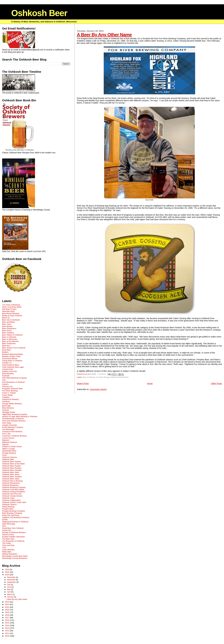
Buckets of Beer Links (11, 356)
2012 (7, 631)
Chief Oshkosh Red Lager (13, 367)
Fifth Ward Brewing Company (14, 378)
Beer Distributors (9, 328)
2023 (7, 602)
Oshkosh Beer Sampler (12, 470)
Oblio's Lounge (8, 449)
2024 (7, 575)
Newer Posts (83, 383)
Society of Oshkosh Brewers (14, 532)
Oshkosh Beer (39, 13)
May (9, 589)
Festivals (6, 376)
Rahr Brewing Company (12, 513)
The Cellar (6, 543)
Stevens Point (8, 535)
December (11, 577)
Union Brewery (8, 550)
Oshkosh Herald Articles (120, 377)
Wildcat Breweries (10, 554)
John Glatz (7, 423)
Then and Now (8, 545)
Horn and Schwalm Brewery (14, 421)
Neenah (5, 444)
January (10, 597)
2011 (7, 633)
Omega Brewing (9, 453)
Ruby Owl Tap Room (11, 515)
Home (150, 383)
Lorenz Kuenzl (8, 438)
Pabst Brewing (8, 507)
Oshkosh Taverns (9, 505)
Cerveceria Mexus (10, 359)
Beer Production (9, 343)
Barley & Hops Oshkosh (12, 316)
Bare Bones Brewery (11, 313)
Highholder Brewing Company (15, 414)
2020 (7, 610)
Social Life (6, 530)
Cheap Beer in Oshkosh (12, 361)
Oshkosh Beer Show (11, 474)
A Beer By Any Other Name (104, 35)
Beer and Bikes (9, 322)
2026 (7, 569)
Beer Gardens (8, 333)
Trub (4, 547)
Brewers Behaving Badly (12, 354)
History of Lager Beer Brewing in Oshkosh (20, 416)
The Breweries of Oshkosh (13, 541)
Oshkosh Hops (8, 498)
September (12, 582)
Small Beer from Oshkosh (13, 528)
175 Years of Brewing (11, 305)
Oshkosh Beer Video (11, 479)
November (11, 580)
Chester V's (7, 363)
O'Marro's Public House (12, 447)
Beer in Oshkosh (89, 377)
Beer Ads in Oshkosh (11, 320)
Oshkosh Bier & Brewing (12, 481)
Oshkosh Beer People (11, 466)
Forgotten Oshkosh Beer (12, 389)
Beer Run (6, 346)
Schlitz (5, 520)
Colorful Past (8, 369)
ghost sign (6, 406)
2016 (7, 620)
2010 (7, 636)
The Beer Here (8, 539)
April (9, 592)
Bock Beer (6, 350)
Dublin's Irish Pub (9, 371)
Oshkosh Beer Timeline (12, 477)
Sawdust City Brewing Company (16, 517)
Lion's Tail (6, 434)
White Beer (7, 552)
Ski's (4, 526)
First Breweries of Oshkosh (13, 382)
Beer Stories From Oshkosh (14, 348)
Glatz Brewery (8, 408)
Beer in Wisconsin (10, 339)
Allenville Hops (8, 311)
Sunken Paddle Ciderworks (14, 537)
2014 (7, 625)
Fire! (4, 380)
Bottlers (5, 352)
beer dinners (7, 326)
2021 (7, 607)
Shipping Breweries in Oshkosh (15, 522)
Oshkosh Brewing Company (14, 487)
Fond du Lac (7, 386)
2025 (7, 572)
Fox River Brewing (103, 377)
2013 (7, 628)
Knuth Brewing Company (13, 427)
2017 (7, 618)
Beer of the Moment (10, 341)
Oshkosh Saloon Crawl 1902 (14, 502)
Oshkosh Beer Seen (11, 472)
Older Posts (216, 383)
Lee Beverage (8, 429)
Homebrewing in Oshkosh (13, 419)
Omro (4, 455)
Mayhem (6, 440)
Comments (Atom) (98, 389)
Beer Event (7, 331)
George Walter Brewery (12, 404)
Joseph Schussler (10, 425)
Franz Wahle (7, 395)
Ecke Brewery (8, 374)
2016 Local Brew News (12, 307)
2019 (7, 612)
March (10, 594)
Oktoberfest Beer (9, 451)
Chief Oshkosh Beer (11, 365)
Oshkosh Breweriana (11, 483)
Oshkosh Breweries (10, 485)
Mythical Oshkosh (10, 442)
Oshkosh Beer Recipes (12, 468)
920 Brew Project (9, 309)
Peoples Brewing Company (14, 511)
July (9, 585)
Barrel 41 (6, 318)
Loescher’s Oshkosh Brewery (14, 436)
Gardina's (6, 401)
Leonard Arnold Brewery (12, 432)
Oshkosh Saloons (10, 457)
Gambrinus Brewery (10, 399)
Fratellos (6, 397)
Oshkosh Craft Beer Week (13, 489)
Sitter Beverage (9, 524)
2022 (7, 604)
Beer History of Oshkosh (12, 335)
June (9, 587)
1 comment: (102, 374)
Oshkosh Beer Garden (12, 462)
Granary (6, 410)
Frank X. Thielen (9, 393)
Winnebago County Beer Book (15, 556)
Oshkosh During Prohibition (14, 492)
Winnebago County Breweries (15, 558)
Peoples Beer (8, 509)
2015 (7, 623)
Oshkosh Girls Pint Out (12, 494)
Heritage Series (9, 412)
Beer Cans (7, 324)
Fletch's (5, 384)
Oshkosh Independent (11, 500)
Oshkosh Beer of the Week (13, 464)
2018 (7, 615)
